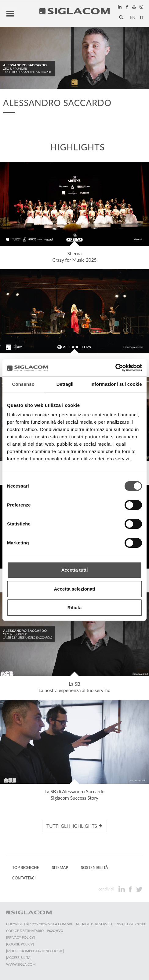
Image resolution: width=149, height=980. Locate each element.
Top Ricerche (26, 868)
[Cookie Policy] (20, 944)
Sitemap (60, 868)
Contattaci (24, 878)
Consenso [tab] (23, 384)
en (133, 17)
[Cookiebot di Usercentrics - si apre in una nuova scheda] (115, 368)
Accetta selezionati (74, 589)
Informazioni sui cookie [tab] (116, 384)
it (142, 17)
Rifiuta (75, 608)
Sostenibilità (94, 868)
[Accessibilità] (19, 958)
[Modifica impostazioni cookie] (35, 951)
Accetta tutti (75, 570)
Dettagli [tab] (65, 384)
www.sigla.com (21, 964)
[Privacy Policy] (20, 937)
